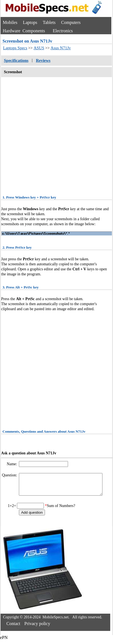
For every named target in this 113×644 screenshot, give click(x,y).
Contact (13, 628)
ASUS (39, 48)
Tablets (49, 22)
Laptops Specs (15, 48)
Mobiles (10, 22)
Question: (10, 475)
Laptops (30, 22)
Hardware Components (24, 31)
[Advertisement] (52, 134)
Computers (71, 22)
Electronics (63, 31)
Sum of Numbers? (61, 510)
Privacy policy (37, 628)
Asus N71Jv (61, 48)
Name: (12, 464)
